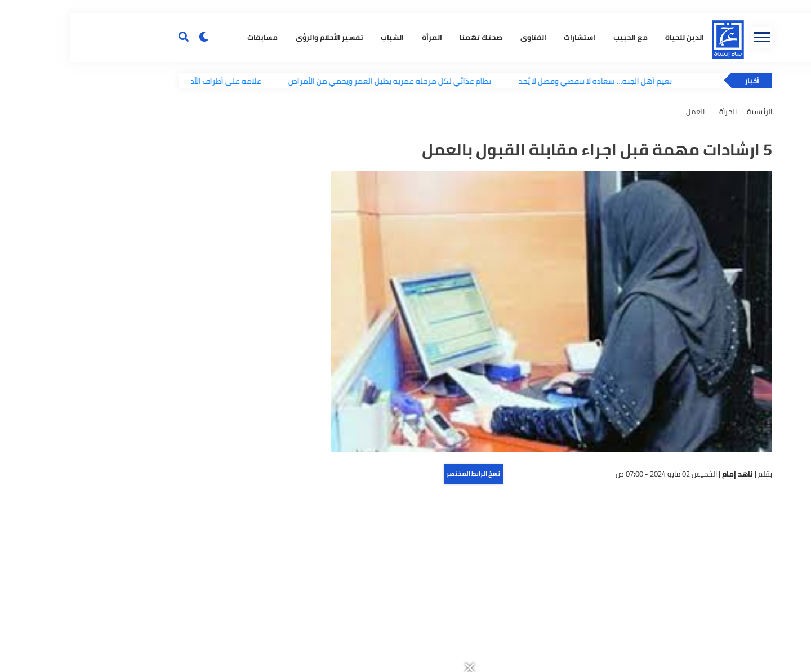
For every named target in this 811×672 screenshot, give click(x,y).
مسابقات (191, 189)
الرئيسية (690, 265)
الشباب (321, 189)
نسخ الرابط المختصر (404, 627)
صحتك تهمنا (409, 189)
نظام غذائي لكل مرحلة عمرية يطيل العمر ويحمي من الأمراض (325, 234)
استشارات (508, 189)
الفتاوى (461, 189)
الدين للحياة (613, 189)
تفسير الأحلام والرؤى (257, 189)
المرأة (360, 189)
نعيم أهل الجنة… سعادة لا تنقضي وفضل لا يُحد (530, 234)
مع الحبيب (558, 189)
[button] (533, 6)
